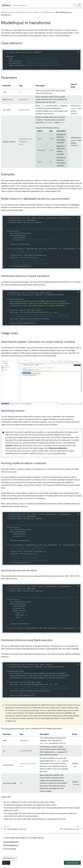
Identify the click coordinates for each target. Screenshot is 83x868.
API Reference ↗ (10, 858)
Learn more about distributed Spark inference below (24, 285)
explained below (59, 454)
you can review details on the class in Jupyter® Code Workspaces (40, 35)
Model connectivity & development (16, 13)
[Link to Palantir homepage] (6, 5)
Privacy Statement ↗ (11, 845)
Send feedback (72, 863)
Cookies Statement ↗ (11, 842)
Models (36, 13)
